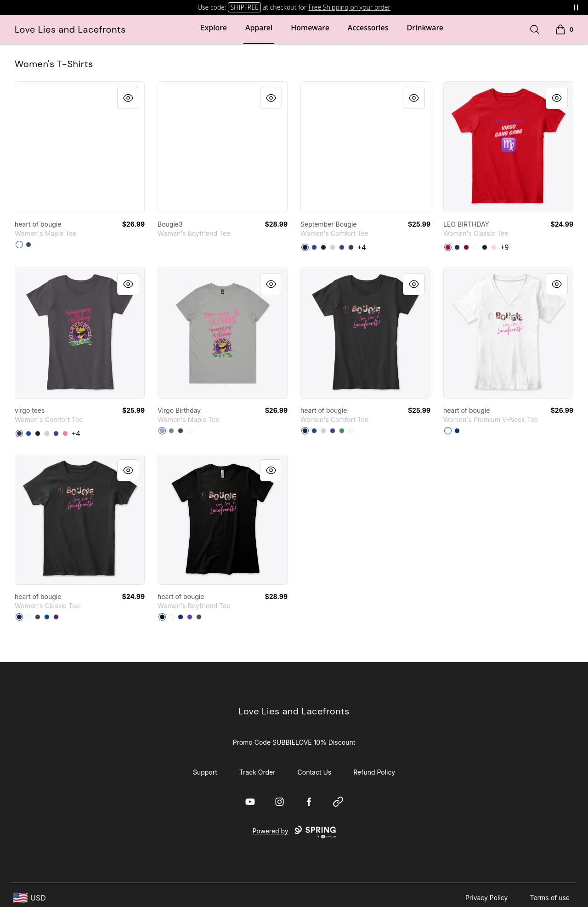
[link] (80, 147)
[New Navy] (305, 247)
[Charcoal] (38, 617)
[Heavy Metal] (199, 617)
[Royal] (47, 617)
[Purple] (342, 247)
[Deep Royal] (314, 247)
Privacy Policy (487, 898)
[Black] (323, 247)
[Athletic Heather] (162, 431)
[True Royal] (457, 431)
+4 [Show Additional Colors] (362, 247)
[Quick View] (128, 98)
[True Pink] (65, 434)
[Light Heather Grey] (333, 247)
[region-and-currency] (29, 898)
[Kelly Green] (342, 431)
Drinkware (425, 28)
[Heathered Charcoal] (351, 247)
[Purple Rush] (190, 617)
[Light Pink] (494, 247)
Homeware (310, 28)
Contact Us (315, 772)
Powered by (294, 832)
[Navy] (457, 247)
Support (205, 772)
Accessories (368, 28)
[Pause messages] (576, 7)
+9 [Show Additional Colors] (504, 247)
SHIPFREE (244, 7)
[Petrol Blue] (28, 245)
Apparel (259, 28)
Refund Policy (374, 772)
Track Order (257, 772)
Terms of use (550, 898)
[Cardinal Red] (466, 247)
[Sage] (171, 431)
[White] (19, 245)
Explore (214, 28)
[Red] (448, 247)
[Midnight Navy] (181, 617)
